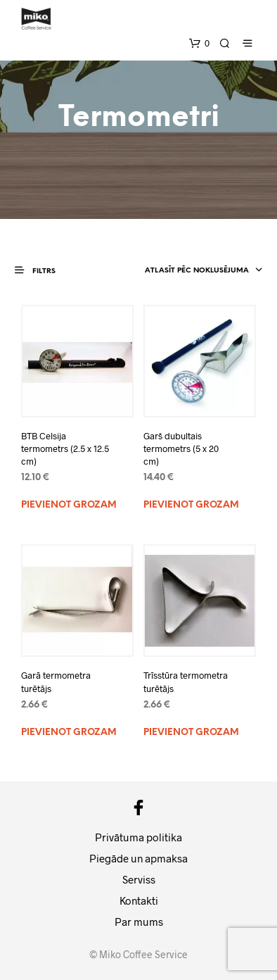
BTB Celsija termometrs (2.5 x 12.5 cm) (65, 448)
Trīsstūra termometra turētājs (186, 681)
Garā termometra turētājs (56, 681)
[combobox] (192, 271)
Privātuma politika (138, 837)
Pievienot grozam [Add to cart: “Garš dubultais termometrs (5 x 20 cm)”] (191, 505)
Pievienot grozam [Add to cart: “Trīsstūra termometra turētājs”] (191, 733)
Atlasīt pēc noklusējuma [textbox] (197, 271)
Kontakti (139, 900)
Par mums (139, 922)
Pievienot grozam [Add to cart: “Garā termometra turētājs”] (69, 733)
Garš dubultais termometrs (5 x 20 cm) (181, 448)
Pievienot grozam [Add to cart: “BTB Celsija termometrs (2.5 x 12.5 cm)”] (69, 505)
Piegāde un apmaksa (138, 858)
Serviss (139, 879)
